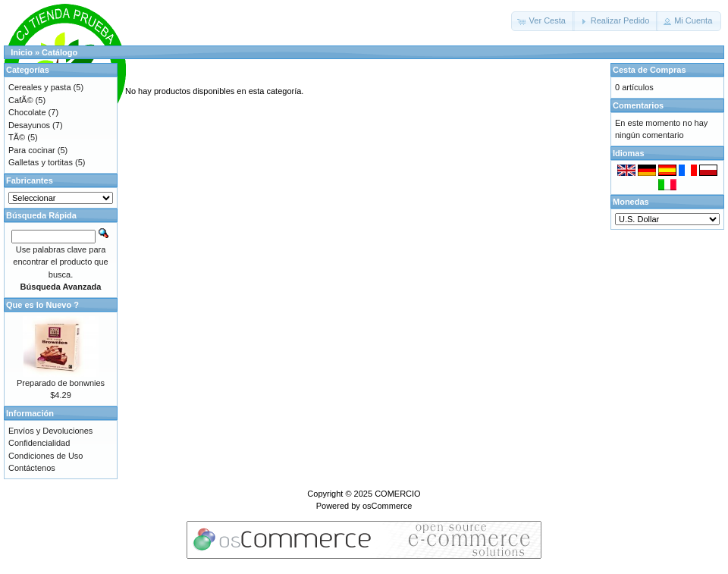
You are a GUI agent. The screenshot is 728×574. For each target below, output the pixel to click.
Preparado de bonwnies (61, 383)
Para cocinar (32, 150)
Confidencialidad (39, 443)
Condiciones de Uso (45, 456)
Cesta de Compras (650, 70)
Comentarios (638, 105)
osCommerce (387, 506)
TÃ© (17, 137)
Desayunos (29, 125)
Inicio (22, 52)
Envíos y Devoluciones (50, 431)
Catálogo (60, 52)
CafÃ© (21, 100)
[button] (543, 21)
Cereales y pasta (40, 87)
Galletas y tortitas (41, 162)
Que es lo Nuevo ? (42, 305)
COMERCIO (398, 494)
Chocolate (27, 112)
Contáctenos (32, 468)
